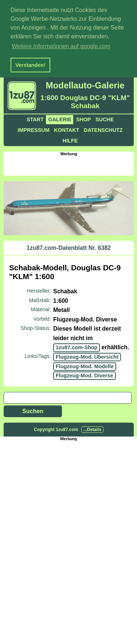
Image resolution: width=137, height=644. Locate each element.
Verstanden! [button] (30, 65)
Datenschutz (103, 129)
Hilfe (70, 140)
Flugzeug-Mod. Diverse (85, 374)
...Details (92, 428)
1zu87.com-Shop (77, 346)
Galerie (60, 118)
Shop (84, 118)
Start (35, 118)
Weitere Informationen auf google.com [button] (61, 46)
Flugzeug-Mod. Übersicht (87, 356)
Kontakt (66, 129)
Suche (105, 118)
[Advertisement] (70, 164)
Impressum (33, 129)
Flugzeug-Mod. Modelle (85, 365)
